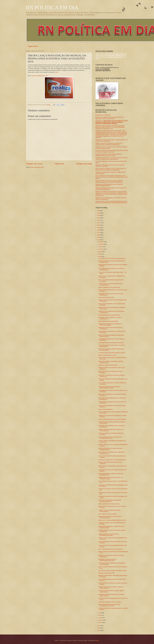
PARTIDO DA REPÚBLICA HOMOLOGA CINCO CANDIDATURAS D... (110, 449)
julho (100, 254)
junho (100, 256)
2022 (99, 220)
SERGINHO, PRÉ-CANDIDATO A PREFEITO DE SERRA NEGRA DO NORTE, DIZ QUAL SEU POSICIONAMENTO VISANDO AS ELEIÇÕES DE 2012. (110, 127)
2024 (99, 215)
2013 (99, 626)
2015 (99, 237)
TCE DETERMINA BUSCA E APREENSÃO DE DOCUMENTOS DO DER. (110, 438)
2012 (99, 628)
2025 (99, 213)
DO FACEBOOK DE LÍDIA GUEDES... (108, 514)
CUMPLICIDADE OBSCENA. (106, 409)
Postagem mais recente (34, 164)
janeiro (100, 622)
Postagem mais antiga (84, 164)
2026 (99, 211)
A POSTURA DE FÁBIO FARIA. (106, 297)
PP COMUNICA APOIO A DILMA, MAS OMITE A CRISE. (113, 571)
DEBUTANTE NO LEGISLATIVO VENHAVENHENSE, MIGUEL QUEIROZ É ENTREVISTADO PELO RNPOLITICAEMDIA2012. (112, 202)
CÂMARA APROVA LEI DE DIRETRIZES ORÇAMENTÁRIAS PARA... (109, 535)
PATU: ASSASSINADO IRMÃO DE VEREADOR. (111, 549)
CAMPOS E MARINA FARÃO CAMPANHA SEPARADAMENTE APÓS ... (109, 387)
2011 (99, 630)
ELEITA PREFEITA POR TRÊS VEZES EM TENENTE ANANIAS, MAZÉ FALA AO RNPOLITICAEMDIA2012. (109, 181)
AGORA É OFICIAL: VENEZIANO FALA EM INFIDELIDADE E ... (109, 511)
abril (100, 615)
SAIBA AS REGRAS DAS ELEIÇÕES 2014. (109, 287)
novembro (101, 244)
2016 (99, 235)
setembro (101, 249)
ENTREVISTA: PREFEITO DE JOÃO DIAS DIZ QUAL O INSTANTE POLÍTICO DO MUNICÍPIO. (110, 118)
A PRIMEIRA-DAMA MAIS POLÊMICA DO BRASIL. (111, 343)
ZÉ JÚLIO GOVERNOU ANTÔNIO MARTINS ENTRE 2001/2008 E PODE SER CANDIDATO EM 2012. (112, 151)
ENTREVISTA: (112, 122)
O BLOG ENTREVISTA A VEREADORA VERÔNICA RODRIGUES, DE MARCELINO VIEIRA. (109, 155)
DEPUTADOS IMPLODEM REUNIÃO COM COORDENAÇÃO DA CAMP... (109, 605)
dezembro (101, 242)
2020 (99, 225)
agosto (100, 252)
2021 (99, 223)
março (100, 618)
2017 (99, 232)
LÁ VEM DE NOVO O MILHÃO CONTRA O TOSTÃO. (112, 353)
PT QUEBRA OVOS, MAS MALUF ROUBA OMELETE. (112, 258)
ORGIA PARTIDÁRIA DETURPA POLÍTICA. (109, 504)
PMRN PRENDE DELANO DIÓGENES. (108, 321)
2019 (99, 228)
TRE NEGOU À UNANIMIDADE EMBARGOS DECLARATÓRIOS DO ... (110, 501)
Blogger (97, 641)
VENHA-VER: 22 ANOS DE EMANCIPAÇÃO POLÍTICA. (112, 520)
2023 (99, 218)
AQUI (57, 72)
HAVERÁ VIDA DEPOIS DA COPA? (107, 355)
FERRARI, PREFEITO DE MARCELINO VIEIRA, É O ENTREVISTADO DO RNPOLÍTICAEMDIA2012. (109, 144)
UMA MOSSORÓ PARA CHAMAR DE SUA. (109, 315)
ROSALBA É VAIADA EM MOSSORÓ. (108, 365)
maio (100, 613)
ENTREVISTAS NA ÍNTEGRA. (103, 115)
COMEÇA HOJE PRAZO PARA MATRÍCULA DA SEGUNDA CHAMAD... (110, 478)
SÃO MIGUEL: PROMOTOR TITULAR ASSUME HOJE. (112, 460)
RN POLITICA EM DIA (52, 8)
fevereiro (101, 620)
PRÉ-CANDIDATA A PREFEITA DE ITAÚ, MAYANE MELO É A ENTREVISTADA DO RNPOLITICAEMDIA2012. (111, 169)
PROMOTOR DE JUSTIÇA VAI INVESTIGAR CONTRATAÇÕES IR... (110, 517)
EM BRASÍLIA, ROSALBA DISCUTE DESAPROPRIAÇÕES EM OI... (107, 560)
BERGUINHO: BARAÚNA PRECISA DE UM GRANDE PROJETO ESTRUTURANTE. (109, 185)
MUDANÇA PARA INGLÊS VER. (106, 573)
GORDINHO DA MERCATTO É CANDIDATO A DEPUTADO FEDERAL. (110, 324)
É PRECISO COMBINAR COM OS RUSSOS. (110, 602)
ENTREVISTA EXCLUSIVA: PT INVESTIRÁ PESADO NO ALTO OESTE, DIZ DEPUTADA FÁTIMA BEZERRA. (111, 158)
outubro (101, 247)
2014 (99, 240)
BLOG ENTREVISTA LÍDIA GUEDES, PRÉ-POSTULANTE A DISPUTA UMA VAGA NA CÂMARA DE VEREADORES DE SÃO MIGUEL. (112, 177)
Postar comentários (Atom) (37, 167)
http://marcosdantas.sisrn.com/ (40, 76)
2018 (99, 230)
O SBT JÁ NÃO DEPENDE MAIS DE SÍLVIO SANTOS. (112, 419)
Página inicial (33, 46)
